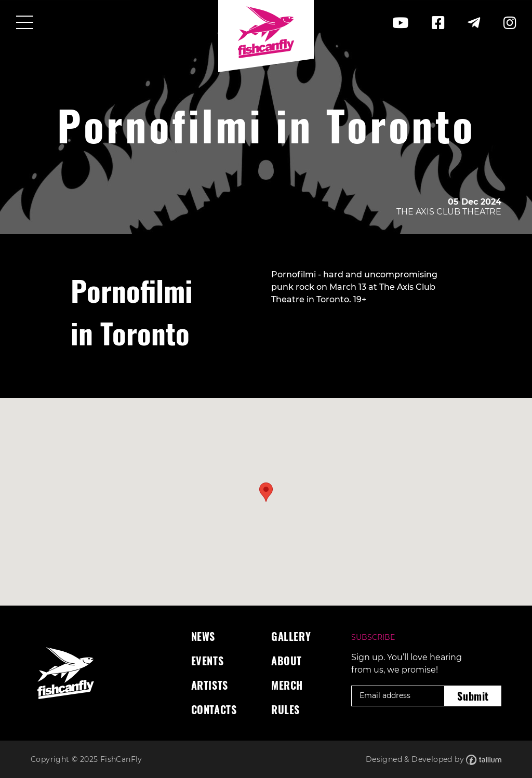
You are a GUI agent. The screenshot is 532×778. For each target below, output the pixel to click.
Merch (287, 685)
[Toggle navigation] (25, 23)
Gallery (291, 636)
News (203, 636)
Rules (285, 709)
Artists (210, 685)
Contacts (214, 709)
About (287, 661)
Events (208, 661)
